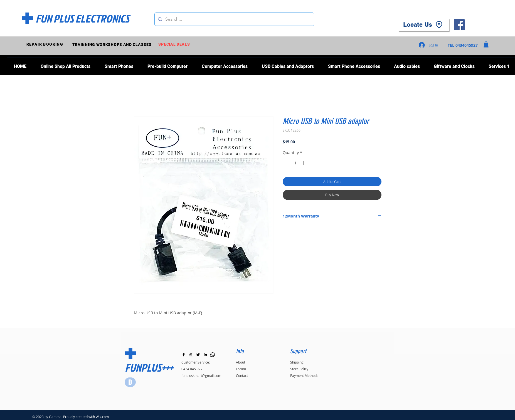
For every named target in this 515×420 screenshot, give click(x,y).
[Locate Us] (423, 25)
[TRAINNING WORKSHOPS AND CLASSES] (113, 44)
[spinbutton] (295, 163)
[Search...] (234, 19)
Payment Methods (304, 375)
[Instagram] (191, 355)
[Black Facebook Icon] (184, 355)
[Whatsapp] (213, 355)
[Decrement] (287, 163)
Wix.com (102, 417)
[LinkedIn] (205, 355)
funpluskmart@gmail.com (201, 375)
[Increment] (304, 163)
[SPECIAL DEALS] (175, 44)
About (241, 362)
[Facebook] (459, 25)
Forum (241, 369)
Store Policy (299, 369)
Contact (242, 375)
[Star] (130, 382)
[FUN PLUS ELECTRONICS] (82, 18)
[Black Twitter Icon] (198, 355)
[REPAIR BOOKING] (45, 44)
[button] (486, 45)
